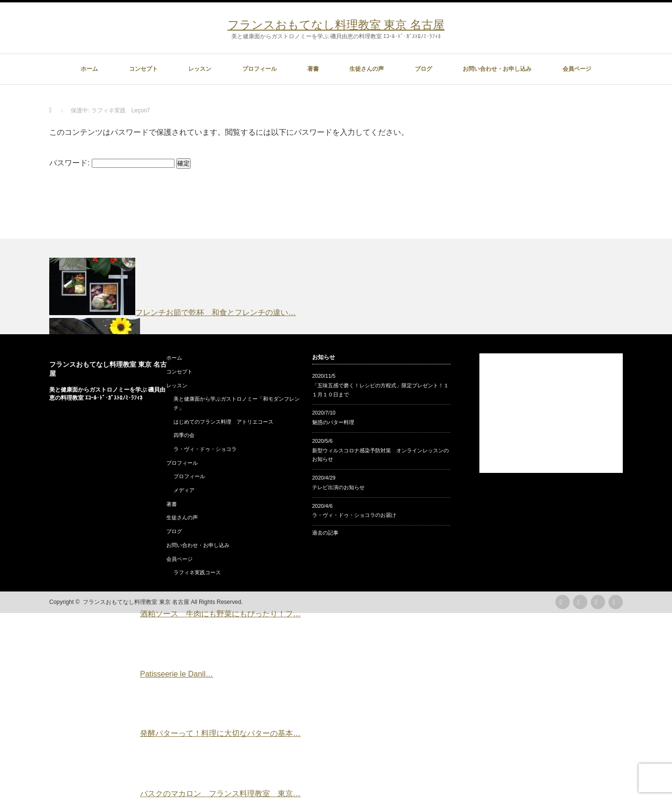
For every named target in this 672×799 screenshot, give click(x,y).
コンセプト (143, 69)
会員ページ (577, 69)
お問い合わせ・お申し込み (497, 69)
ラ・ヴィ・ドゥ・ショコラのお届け (354, 515)
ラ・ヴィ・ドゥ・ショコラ (205, 449)
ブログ (423, 69)
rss (563, 602)
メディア (184, 490)
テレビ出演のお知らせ (338, 487)
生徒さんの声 (367, 69)
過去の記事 (325, 533)
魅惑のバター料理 (333, 422)
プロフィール (260, 69)
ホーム (89, 69)
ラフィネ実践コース (197, 572)
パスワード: (112, 163)
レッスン (200, 69)
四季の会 (184, 435)
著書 (313, 69)
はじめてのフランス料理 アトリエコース (223, 422)
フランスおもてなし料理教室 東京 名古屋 (336, 25)
